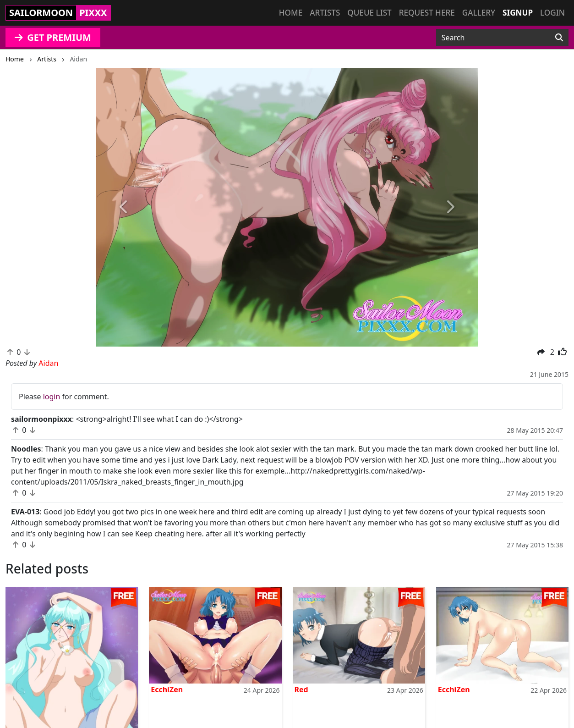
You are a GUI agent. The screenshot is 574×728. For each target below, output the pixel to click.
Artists (325, 13)
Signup (518, 13)
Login (552, 13)
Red (301, 689)
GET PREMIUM (53, 37)
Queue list (369, 13)
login (52, 397)
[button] (124, 207)
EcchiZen (167, 689)
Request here (427, 13)
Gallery (479, 13)
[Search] (559, 38)
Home (291, 13)
